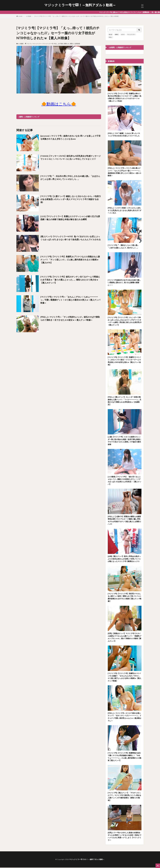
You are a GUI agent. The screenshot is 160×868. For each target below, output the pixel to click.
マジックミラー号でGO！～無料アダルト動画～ (80, 5)
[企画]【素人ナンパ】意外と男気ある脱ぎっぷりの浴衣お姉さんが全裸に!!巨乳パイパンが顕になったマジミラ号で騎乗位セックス (124, 559)
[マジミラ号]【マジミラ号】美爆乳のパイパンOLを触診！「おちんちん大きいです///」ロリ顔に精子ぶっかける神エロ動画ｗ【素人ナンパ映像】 (124, 677)
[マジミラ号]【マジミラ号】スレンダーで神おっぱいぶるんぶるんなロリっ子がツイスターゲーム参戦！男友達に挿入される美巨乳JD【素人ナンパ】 (125, 321)
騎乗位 (117, 34)
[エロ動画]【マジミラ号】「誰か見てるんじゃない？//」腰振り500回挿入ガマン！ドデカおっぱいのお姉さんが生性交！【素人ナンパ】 (124, 481)
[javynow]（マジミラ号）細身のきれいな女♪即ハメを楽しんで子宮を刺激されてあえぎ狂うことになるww (71, 137)
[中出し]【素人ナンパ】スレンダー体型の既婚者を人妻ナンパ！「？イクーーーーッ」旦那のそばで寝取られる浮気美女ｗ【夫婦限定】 (124, 401)
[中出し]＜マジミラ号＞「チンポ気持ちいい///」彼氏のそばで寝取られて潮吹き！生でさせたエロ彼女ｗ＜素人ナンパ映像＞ (70, 318)
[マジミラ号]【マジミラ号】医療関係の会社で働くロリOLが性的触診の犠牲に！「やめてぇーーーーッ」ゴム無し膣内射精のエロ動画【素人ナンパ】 (124, 757)
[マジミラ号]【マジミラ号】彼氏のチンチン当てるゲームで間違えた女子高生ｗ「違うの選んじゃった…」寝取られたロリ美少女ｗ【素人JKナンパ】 (70, 280)
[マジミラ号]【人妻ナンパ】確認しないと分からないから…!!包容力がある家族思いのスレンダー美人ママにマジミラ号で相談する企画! (71, 199)
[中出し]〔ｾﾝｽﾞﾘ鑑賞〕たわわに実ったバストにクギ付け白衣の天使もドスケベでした (124, 135)
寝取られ (67, 44)
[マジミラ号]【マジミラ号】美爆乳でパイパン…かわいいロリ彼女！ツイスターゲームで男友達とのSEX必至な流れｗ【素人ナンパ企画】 (124, 361)
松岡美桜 (77, 44)
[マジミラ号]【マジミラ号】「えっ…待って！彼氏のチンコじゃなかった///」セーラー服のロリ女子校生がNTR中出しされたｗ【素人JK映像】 (77, 16)
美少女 (111, 34)
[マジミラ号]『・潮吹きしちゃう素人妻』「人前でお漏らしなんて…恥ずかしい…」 (123, 247)
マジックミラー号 (48, 44)
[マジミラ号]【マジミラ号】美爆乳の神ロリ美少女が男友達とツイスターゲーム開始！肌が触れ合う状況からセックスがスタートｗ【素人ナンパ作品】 (124, 97)
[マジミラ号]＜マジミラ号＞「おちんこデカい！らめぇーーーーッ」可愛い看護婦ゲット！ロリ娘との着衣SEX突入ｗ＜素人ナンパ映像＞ (70, 300)
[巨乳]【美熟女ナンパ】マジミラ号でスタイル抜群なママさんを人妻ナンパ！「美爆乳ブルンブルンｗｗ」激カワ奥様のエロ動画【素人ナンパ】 (124, 638)
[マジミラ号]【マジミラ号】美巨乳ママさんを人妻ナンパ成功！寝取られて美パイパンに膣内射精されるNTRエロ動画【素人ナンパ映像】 (125, 598)
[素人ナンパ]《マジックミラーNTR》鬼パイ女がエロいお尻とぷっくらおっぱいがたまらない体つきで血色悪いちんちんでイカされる (71, 238)
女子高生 (61, 44)
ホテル (123, 34)
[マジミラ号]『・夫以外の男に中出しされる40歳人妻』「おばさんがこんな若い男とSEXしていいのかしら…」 (70, 178)
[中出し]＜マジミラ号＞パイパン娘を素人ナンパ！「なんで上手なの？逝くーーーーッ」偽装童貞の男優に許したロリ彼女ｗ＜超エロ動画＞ (124, 172)
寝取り (72, 44)
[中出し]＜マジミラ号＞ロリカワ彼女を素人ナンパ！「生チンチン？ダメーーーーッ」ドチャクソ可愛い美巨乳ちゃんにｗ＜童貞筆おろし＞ (124, 717)
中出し (56, 44)
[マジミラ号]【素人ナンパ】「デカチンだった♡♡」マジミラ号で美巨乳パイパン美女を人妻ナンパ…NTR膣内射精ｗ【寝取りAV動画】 (124, 797)
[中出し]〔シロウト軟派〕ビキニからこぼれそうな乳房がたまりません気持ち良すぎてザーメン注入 (124, 210)
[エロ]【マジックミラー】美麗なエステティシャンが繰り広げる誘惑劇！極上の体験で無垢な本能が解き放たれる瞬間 (70, 218)
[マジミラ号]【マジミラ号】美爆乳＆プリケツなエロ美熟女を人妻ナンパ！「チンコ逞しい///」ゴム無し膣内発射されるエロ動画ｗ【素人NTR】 (70, 260)
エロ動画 (28, 16)
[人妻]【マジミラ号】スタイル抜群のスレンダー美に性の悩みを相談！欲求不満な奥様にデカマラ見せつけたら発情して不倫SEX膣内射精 (124, 441)
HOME (20, 16)
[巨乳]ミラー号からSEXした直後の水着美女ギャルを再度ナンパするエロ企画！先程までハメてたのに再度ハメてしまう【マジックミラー (124, 837)
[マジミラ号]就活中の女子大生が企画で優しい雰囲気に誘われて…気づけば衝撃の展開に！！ (124, 283)
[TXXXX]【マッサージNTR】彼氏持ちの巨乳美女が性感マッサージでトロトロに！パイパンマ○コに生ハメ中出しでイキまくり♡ (71, 157)
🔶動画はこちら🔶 (59, 104)
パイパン (29, 44)
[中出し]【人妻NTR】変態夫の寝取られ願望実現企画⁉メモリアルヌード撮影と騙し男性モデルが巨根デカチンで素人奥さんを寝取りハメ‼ (124, 520)
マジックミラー (37, 44)
